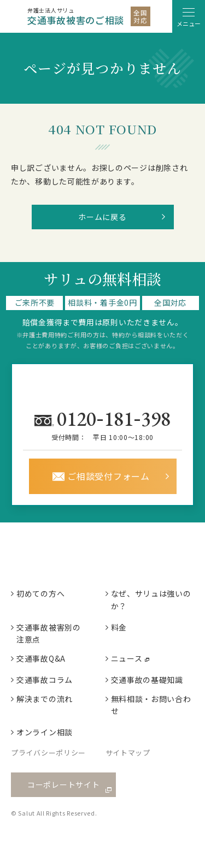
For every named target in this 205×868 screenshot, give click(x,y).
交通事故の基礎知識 (147, 680)
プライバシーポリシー (48, 753)
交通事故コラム (45, 680)
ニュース (127, 658)
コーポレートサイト (63, 784)
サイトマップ (128, 753)
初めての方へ (40, 593)
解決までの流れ (45, 699)
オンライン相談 (45, 732)
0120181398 (116, 418)
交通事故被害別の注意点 (49, 633)
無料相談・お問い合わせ (151, 705)
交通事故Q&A (41, 658)
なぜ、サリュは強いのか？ (151, 599)
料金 (119, 627)
